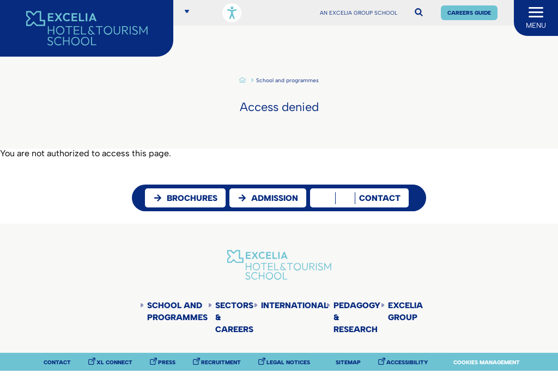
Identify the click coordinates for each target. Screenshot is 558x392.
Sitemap (348, 363)
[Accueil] (87, 28)
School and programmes (287, 81)
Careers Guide (469, 13)
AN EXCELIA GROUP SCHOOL (359, 13)
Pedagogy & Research (357, 317)
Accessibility (407, 363)
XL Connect (114, 363)
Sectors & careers (234, 317)
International (293, 305)
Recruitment (221, 363)
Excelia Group (405, 311)
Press (167, 363)
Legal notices (288, 363)
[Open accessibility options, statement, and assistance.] (232, 13)
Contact (57, 363)
